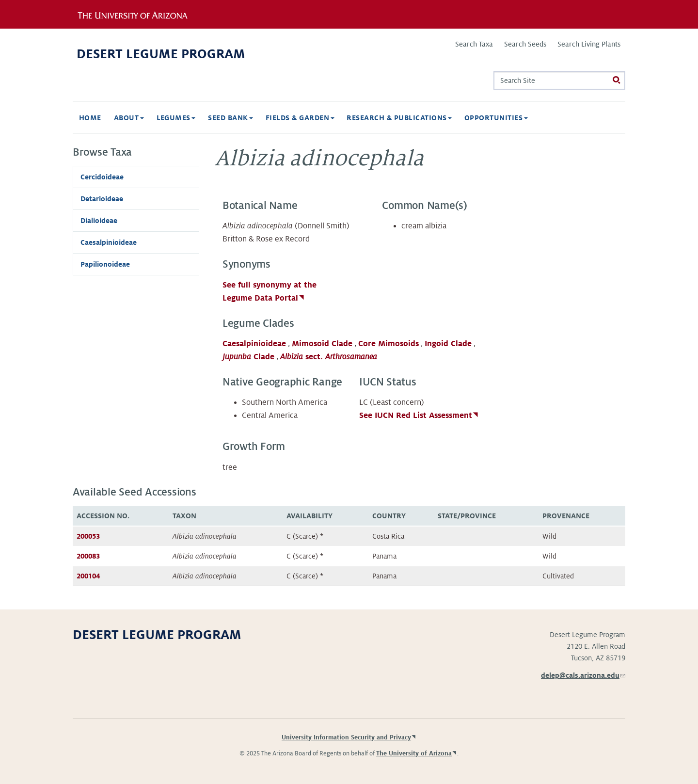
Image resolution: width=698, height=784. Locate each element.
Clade (248, 357)
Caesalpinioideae (254, 344)
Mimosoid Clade (322, 344)
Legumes (176, 118)
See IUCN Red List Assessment (416, 416)
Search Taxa (474, 44)
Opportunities (496, 118)
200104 (88, 576)
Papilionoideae (105, 264)
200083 (88, 556)
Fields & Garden (300, 118)
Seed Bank (230, 118)
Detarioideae (102, 199)
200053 (88, 536)
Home (90, 118)
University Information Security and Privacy (346, 737)
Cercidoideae (102, 177)
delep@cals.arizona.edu (583, 675)
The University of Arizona (414, 753)
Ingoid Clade (448, 344)
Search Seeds (525, 44)
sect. (329, 357)
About (129, 118)
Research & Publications (399, 118)
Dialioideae (99, 221)
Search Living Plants (589, 44)
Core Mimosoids (389, 344)
